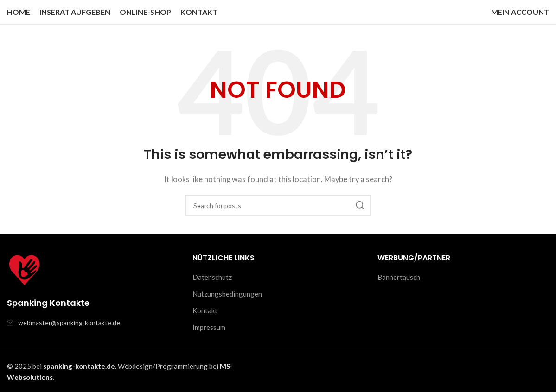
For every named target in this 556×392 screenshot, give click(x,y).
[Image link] (24, 269)
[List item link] (93, 323)
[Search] (278, 205)
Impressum (209, 327)
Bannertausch (399, 277)
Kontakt (205, 310)
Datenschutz (212, 277)
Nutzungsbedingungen (227, 294)
